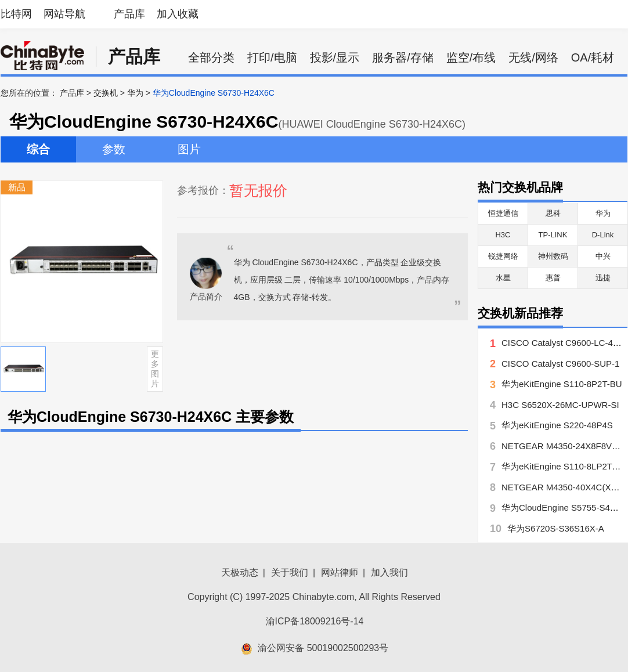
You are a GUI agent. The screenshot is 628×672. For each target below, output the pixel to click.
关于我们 (290, 572)
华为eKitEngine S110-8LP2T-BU (564, 466)
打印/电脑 (272, 57)
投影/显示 (335, 57)
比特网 (16, 14)
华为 (135, 93)
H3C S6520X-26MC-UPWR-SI (560, 405)
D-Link (603, 235)
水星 (503, 278)
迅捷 (603, 278)
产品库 (129, 14)
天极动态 (240, 572)
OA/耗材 (593, 57)
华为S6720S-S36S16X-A (556, 528)
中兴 (603, 256)
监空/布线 (471, 57)
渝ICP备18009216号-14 (315, 621)
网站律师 (340, 572)
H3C (503, 235)
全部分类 (211, 57)
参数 (114, 149)
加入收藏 (178, 14)
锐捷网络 (503, 256)
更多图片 (155, 368)
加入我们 (389, 572)
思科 (553, 213)
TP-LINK (553, 235)
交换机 (106, 93)
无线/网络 (533, 57)
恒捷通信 (503, 213)
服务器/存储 (403, 57)
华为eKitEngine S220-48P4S (557, 425)
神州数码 (553, 256)
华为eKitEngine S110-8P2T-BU (562, 384)
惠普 (553, 278)
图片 (189, 149)
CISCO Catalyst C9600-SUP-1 (560, 364)
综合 (38, 149)
